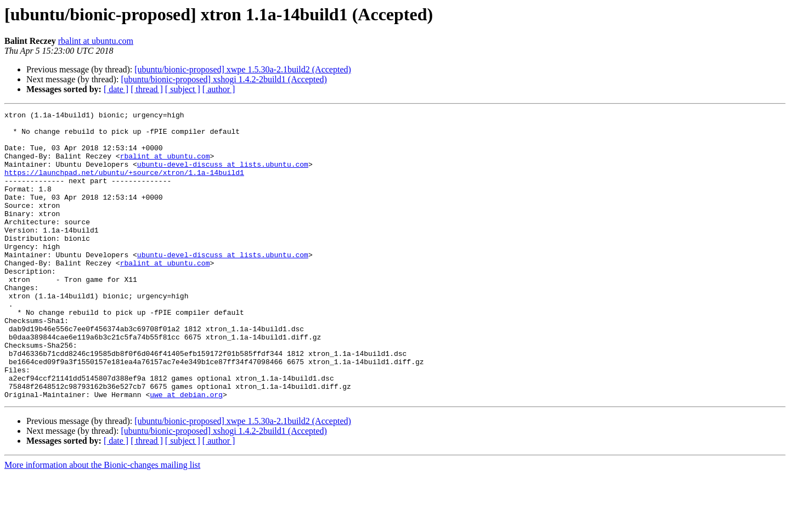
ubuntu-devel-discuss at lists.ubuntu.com (223, 176)
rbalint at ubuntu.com (96, 41)
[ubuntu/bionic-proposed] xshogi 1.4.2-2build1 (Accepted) (224, 79)
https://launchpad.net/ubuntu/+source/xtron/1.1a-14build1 (124, 185)
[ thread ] (147, 89)
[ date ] (116, 89)
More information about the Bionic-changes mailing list (102, 522)
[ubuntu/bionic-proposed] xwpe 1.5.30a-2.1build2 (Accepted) (243, 69)
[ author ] (219, 89)
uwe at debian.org (186, 452)
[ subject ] (183, 89)
